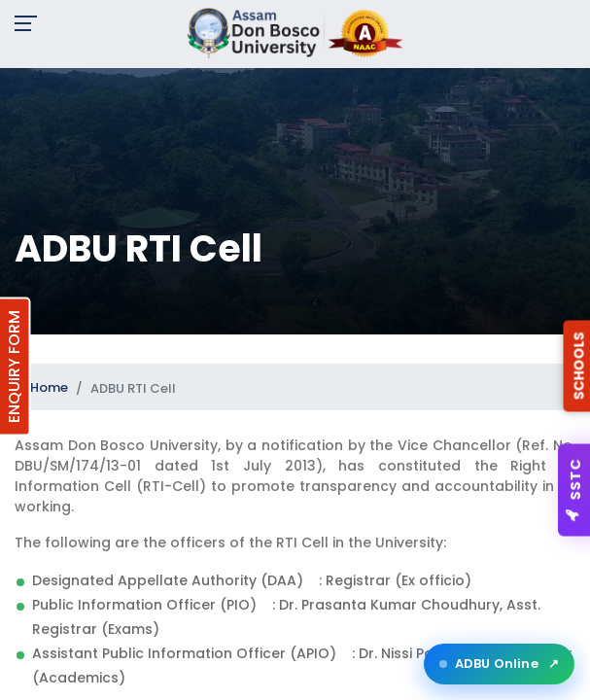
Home (49, 387)
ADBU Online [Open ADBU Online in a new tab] (499, 664)
